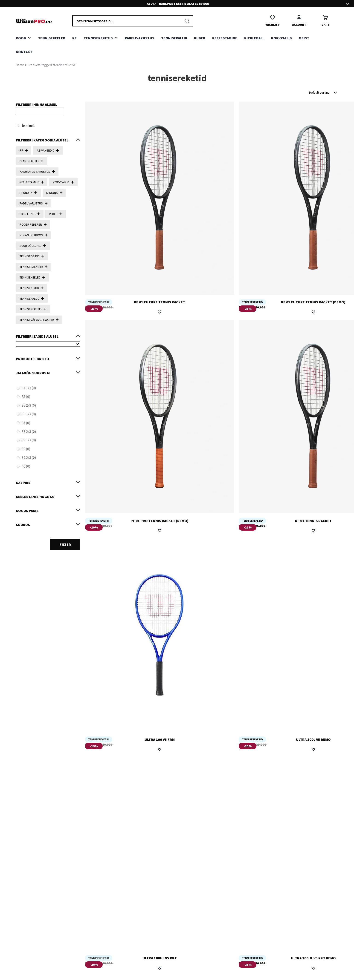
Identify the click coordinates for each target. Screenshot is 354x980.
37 (26, 423)
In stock (28, 126)
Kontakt (24, 52)
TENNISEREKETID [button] (98, 38)
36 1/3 (29, 414)
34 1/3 (29, 388)
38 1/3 (29, 440)
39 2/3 (29, 457)
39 (26, 449)
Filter (65, 544)
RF (74, 38)
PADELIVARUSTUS (139, 38)
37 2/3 (29, 431)
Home (20, 65)
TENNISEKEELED (52, 38)
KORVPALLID (281, 38)
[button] (160, 312)
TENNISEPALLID (174, 38)
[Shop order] (324, 93)
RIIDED (200, 38)
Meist (304, 38)
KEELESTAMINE (225, 38)
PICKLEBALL (254, 38)
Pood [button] (21, 38)
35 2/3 (29, 405)
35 (26, 397)
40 (26, 466)
